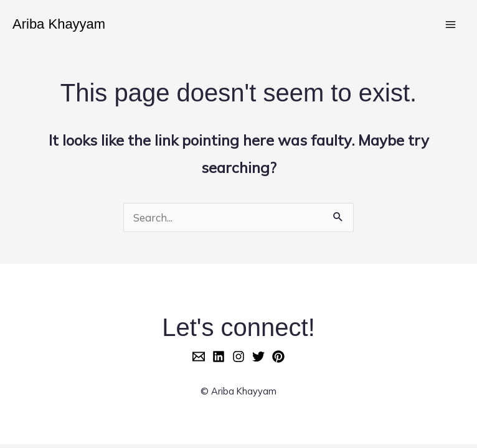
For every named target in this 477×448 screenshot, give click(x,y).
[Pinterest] (278, 357)
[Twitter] (258, 357)
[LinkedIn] (219, 357)
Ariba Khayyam (59, 24)
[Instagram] (238, 357)
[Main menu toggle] (451, 25)
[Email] (199, 357)
